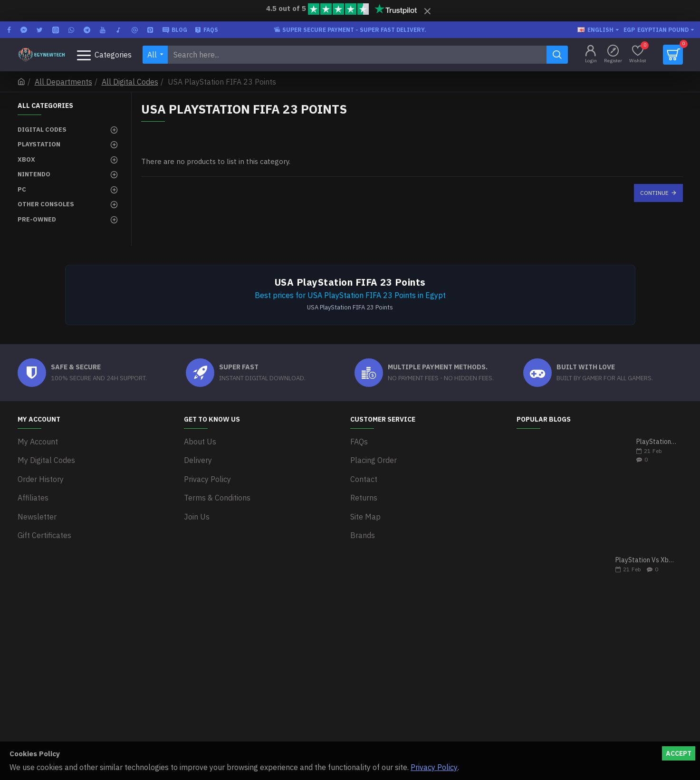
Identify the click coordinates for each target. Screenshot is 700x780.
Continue (654, 193)
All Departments (63, 82)
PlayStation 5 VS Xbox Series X (657, 442)
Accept (679, 753)
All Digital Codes (130, 82)
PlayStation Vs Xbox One (646, 560)
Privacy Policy (434, 767)
